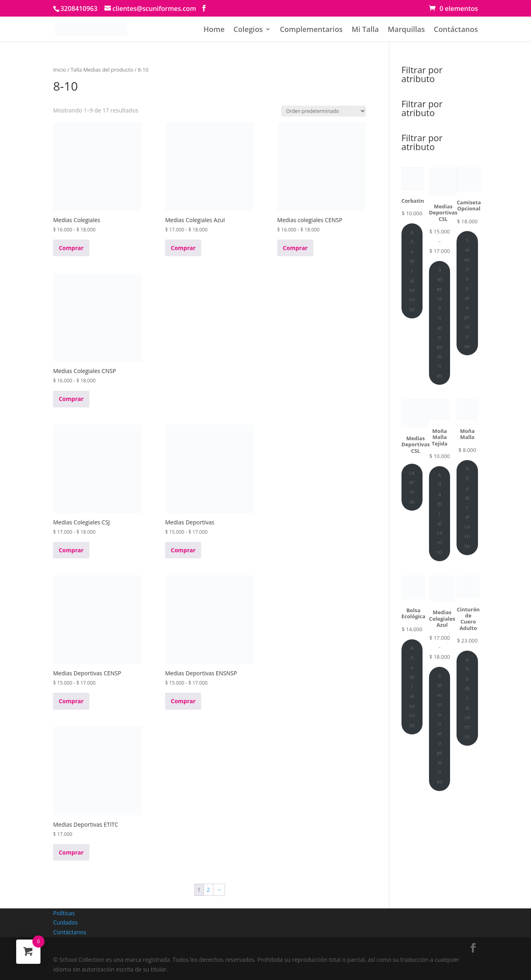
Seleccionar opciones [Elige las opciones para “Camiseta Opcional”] (467, 293)
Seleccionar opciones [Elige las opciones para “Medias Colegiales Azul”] (440, 729)
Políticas (64, 913)
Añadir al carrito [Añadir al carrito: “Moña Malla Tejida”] (440, 513)
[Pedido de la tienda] (324, 111)
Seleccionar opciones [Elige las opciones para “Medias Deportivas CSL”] (440, 322)
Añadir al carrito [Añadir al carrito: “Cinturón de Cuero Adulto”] (467, 698)
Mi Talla (365, 30)
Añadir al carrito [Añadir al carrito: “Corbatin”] (412, 271)
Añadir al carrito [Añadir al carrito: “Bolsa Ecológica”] (412, 686)
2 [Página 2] (208, 890)
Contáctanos (456, 30)
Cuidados (65, 922)
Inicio (59, 70)
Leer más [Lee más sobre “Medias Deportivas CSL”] (412, 487)
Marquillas (406, 30)
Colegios (248, 30)
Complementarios (311, 30)
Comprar (71, 248)
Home (214, 30)
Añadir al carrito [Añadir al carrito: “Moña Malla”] (467, 507)
